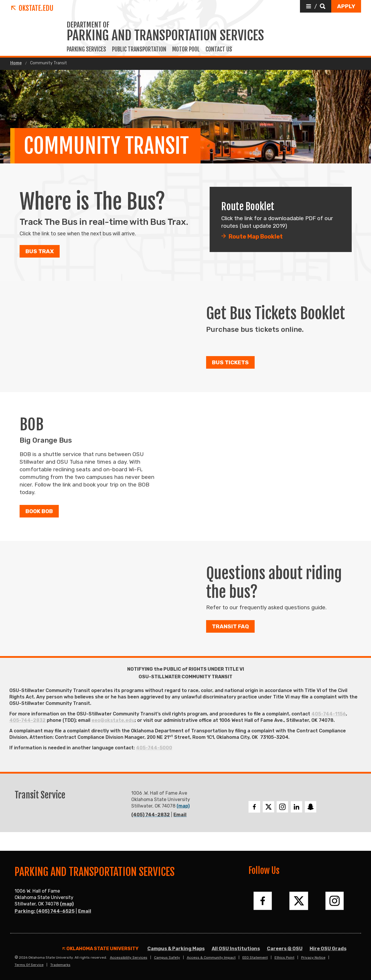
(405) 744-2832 (151, 815)
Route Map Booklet (256, 237)
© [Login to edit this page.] (16, 957)
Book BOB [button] (39, 511)
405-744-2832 (27, 720)
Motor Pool (186, 49)
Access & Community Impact (211, 957)
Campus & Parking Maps (176, 949)
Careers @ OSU (285, 949)
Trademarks (60, 965)
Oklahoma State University (101, 949)
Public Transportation (139, 49)
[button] (316, 6)
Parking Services (86, 49)
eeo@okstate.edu (113, 720)
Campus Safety (167, 957)
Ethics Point (284, 957)
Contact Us (219, 49)
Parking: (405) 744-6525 (45, 911)
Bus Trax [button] (40, 251)
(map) (183, 806)
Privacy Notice (313, 957)
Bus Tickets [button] (230, 363)
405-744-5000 (154, 748)
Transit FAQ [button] (230, 627)
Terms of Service (29, 965)
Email (180, 815)
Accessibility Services (129, 957)
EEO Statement (255, 957)
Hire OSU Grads (328, 949)
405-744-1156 (329, 714)
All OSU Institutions (236, 949)
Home (16, 63)
